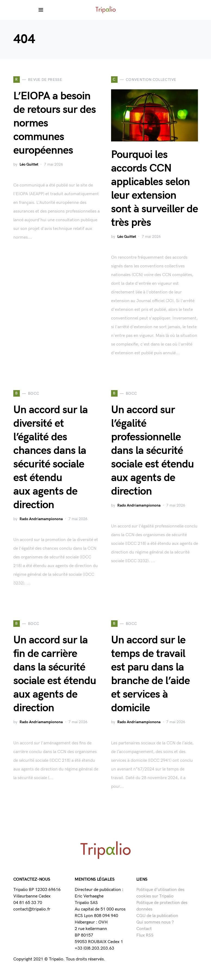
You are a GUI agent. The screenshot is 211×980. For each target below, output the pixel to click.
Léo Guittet (29, 164)
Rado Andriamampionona (41, 519)
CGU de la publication (157, 916)
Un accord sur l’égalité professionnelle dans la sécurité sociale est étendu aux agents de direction (152, 451)
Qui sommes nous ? (155, 922)
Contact (144, 929)
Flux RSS (145, 935)
